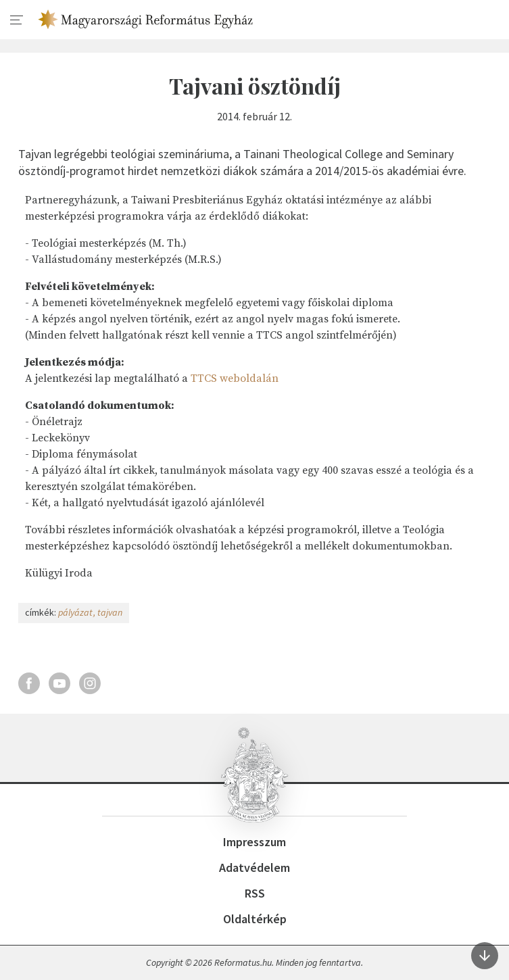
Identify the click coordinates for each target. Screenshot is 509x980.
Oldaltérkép (255, 919)
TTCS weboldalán (235, 378)
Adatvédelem (254, 867)
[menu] (17, 20)
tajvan (110, 612)
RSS (255, 893)
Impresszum (254, 842)
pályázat (75, 612)
